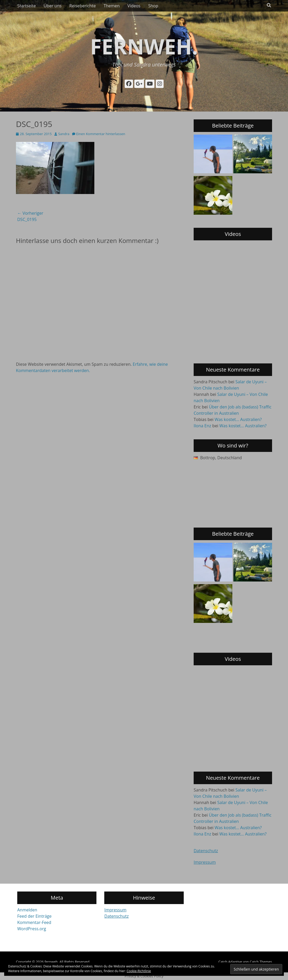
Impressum (205, 862)
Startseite (27, 6)
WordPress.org (32, 929)
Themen (111, 6)
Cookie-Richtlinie (139, 971)
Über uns (53, 6)
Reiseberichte (82, 6)
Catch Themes (261, 962)
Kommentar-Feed (34, 922)
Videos (134, 6)
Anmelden (27, 910)
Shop (153, 6)
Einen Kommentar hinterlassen (101, 134)
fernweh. (144, 46)
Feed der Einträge (34, 916)
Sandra (64, 134)
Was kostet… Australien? (238, 419)
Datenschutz (206, 851)
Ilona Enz (202, 426)
